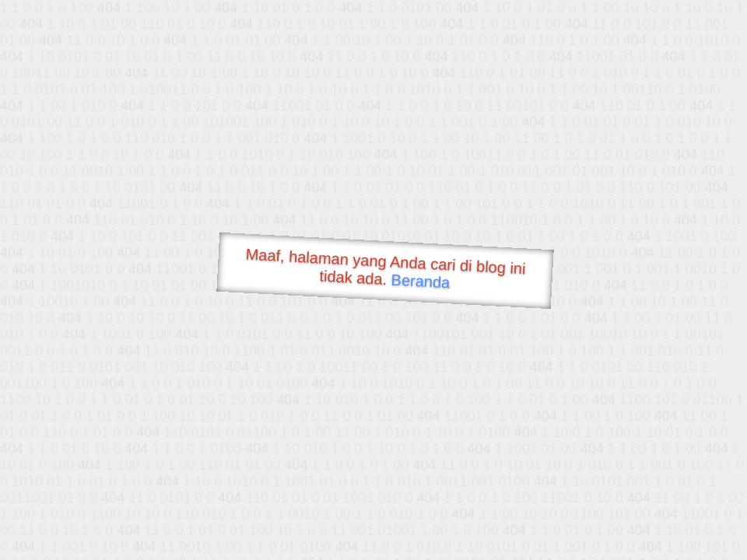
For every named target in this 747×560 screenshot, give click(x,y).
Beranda (421, 281)
